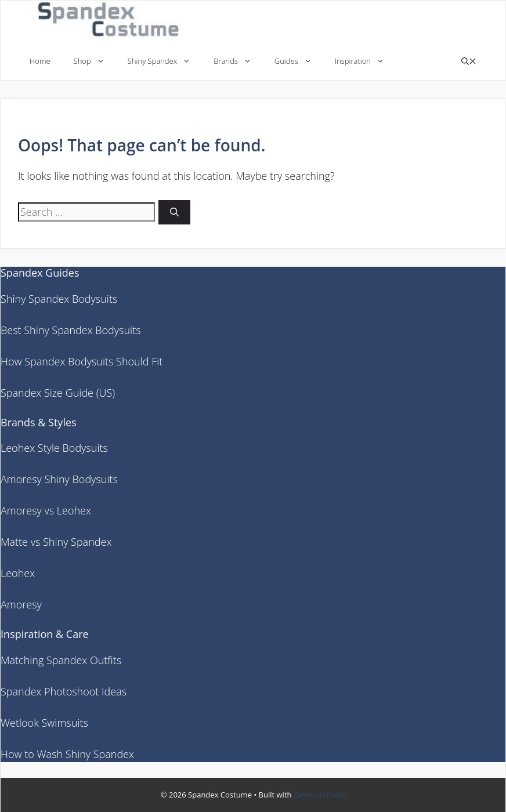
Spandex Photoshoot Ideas (64, 691)
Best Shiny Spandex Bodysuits (71, 330)
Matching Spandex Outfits (61, 660)
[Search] (174, 213)
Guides (299, 61)
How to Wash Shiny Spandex (67, 754)
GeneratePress (319, 795)
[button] (469, 61)
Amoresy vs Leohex (46, 510)
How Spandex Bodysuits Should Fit (82, 361)
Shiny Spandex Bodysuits (59, 299)
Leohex (18, 573)
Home (40, 61)
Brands (238, 61)
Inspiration (365, 61)
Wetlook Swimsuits (44, 723)
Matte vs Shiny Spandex (56, 542)
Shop (95, 61)
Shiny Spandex (165, 61)
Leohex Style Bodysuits (54, 448)
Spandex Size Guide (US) (58, 393)
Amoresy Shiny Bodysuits (59, 479)
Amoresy (21, 604)
